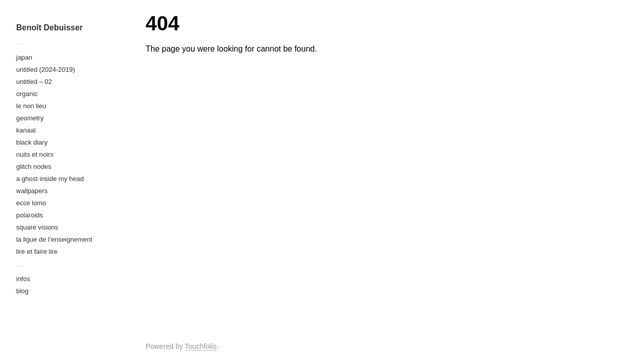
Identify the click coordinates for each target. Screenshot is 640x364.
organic (27, 94)
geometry (30, 118)
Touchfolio (201, 346)
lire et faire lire (37, 252)
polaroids (30, 215)
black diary (32, 142)
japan (24, 57)
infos (23, 279)
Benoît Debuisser (50, 28)
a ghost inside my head (50, 179)
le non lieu (31, 106)
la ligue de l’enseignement (54, 239)
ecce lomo (31, 203)
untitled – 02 (34, 82)
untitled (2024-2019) (45, 70)
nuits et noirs (35, 154)
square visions (37, 227)
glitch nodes (34, 167)
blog (22, 291)
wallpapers (32, 191)
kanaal (26, 130)
